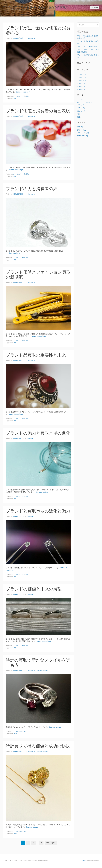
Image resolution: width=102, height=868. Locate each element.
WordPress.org (83, 136)
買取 (27, 96)
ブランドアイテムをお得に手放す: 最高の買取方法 (35, 7)
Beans (84, 861)
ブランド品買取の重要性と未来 (36, 355)
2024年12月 (82, 75)
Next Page (51, 843)
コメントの (83, 133)
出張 (15, 98)
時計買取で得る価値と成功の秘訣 (38, 746)
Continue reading (23, 92)
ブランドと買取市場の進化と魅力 (38, 511)
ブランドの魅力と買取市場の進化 (38, 433)
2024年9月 (81, 83)
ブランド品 (22, 96)
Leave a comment (43, 670)
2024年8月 (81, 86)
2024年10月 (82, 80)
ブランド (16, 96)
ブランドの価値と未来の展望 (34, 589)
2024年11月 (82, 78)
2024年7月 (81, 89)
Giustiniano (31, 38)
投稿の (82, 130)
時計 (22, 731)
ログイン (80, 127)
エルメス (80, 99)
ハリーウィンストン (85, 102)
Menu (95, 8)
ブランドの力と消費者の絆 (32, 189)
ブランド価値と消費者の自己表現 (38, 111)
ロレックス (81, 111)
